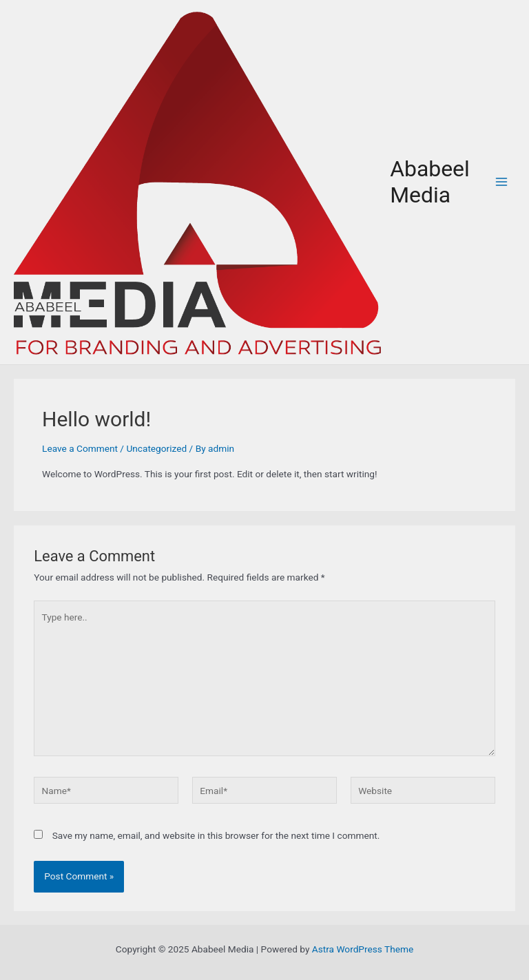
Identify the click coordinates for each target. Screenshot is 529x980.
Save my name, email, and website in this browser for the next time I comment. (216, 835)
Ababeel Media (430, 182)
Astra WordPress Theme (363, 949)
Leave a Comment (80, 448)
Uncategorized (156, 448)
